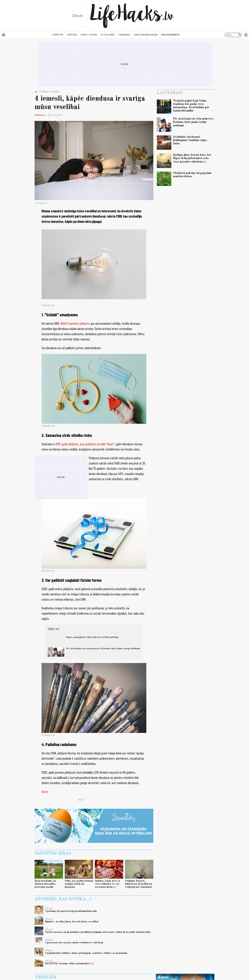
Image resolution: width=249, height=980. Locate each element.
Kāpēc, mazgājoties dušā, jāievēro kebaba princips (92, 637)
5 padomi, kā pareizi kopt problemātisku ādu (71, 911)
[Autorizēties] (246, 35)
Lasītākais (170, 93)
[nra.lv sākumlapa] (78, 16)
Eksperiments (170, 35)
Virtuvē (58, 35)
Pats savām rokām (146, 35)
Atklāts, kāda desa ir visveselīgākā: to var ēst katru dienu (107, 884)
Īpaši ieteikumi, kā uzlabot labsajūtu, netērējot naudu (45, 884)
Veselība (124, 35)
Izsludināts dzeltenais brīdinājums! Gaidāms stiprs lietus (190, 140)
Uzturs (72, 35)
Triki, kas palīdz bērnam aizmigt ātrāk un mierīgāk (79, 884)
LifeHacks (44, 91)
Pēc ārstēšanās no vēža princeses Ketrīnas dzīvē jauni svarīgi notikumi (103, 649)
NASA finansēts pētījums (75, 323)
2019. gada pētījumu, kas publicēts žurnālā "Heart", (85, 444)
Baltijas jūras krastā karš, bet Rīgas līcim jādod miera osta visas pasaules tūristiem (192, 158)
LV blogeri (108, 35)
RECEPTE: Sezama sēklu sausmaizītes (68, 964)
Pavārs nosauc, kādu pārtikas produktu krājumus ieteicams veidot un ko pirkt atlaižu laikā (98, 932)
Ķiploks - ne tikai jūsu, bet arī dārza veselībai (72, 922)
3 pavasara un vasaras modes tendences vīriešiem (74, 943)
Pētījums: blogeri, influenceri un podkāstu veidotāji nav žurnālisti (139, 884)
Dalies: (81, 800)
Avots (45, 791)
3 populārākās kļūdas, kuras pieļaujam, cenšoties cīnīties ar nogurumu (86, 953)
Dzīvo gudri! (89, 35)
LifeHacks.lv (40, 115)
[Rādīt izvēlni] (3, 35)
